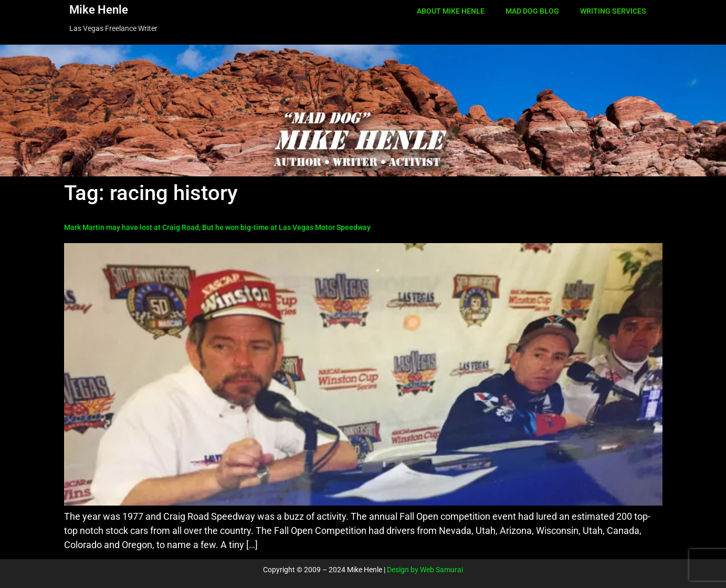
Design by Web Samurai (425, 570)
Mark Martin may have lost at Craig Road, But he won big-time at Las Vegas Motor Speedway (217, 227)
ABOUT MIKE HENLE (451, 11)
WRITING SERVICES (613, 11)
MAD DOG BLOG (532, 11)
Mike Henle (99, 10)
